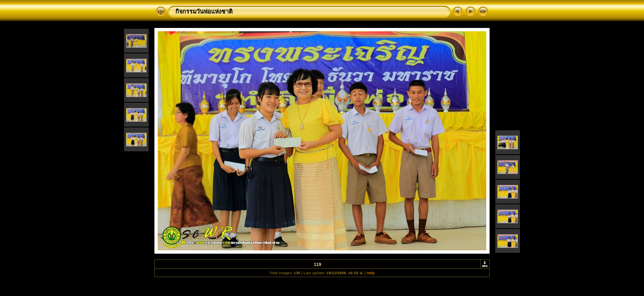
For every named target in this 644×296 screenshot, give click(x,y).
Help (370, 273)
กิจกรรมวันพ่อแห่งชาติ (204, 12)
